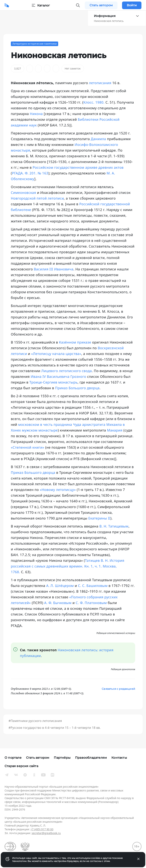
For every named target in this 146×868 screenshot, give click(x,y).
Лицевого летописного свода (67, 371)
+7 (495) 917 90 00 (42, 829)
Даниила (98, 139)
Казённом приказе (75, 342)
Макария (115, 430)
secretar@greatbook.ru (46, 833)
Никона (36, 114)
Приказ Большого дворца (77, 388)
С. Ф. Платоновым (91, 603)
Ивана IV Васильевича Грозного (58, 376)
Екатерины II (99, 518)
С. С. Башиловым (93, 586)
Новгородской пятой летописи (37, 198)
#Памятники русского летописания (35, 721)
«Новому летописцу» (58, 490)
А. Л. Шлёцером (60, 586)
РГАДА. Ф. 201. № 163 (30, 173)
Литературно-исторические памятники (35, 44)
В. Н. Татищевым (114, 526)
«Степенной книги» (28, 447)
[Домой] (7, 5)
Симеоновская (23, 193)
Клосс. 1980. (94, 102)
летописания (100, 83)
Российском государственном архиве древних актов (78, 167)
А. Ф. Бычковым (58, 603)
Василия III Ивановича (54, 269)
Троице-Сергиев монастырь (54, 382)
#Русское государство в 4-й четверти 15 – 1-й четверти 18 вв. (55, 728)
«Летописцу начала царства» (56, 354)
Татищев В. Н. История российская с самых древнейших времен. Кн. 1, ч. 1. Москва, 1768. (68, 566)
